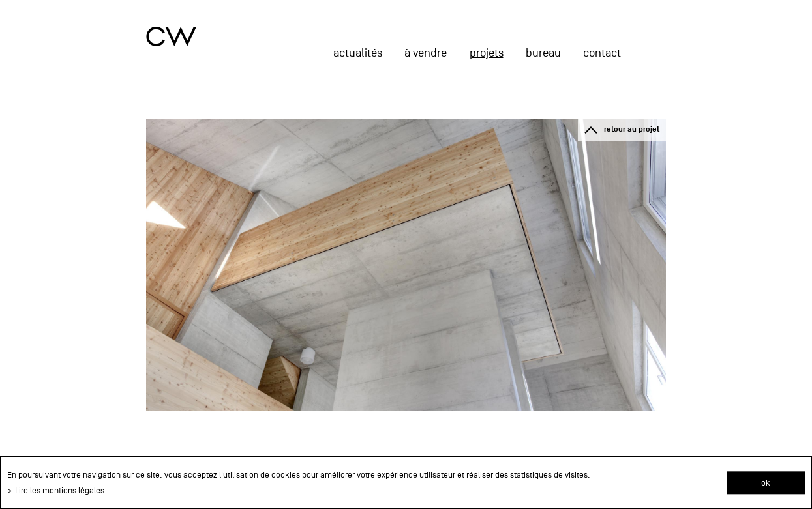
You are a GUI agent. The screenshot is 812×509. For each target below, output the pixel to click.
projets (487, 53)
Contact (602, 53)
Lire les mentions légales (60, 490)
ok (766, 483)
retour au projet (632, 129)
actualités (358, 53)
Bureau (543, 53)
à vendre (426, 53)
